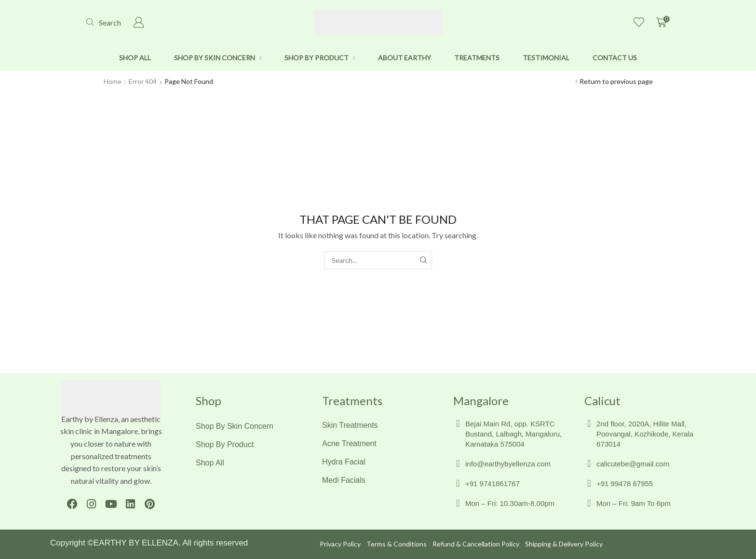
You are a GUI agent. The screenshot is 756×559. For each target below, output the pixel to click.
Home (113, 81)
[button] (104, 22)
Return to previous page (616, 81)
